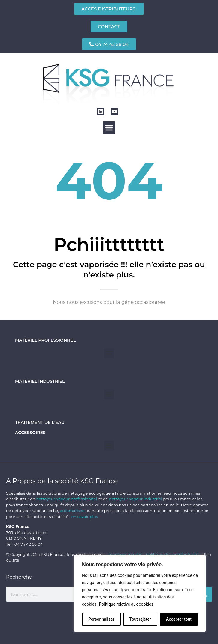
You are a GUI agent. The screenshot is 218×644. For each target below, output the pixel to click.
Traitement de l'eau (40, 422)
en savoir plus (85, 517)
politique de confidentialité (172, 554)
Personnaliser (101, 619)
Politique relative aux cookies (126, 604)
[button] (109, 128)
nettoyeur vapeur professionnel (67, 499)
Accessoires (30, 433)
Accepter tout (179, 619)
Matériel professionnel (45, 340)
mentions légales (126, 554)
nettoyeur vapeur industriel (136, 499)
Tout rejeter (140, 619)
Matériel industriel (40, 381)
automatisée (72, 511)
